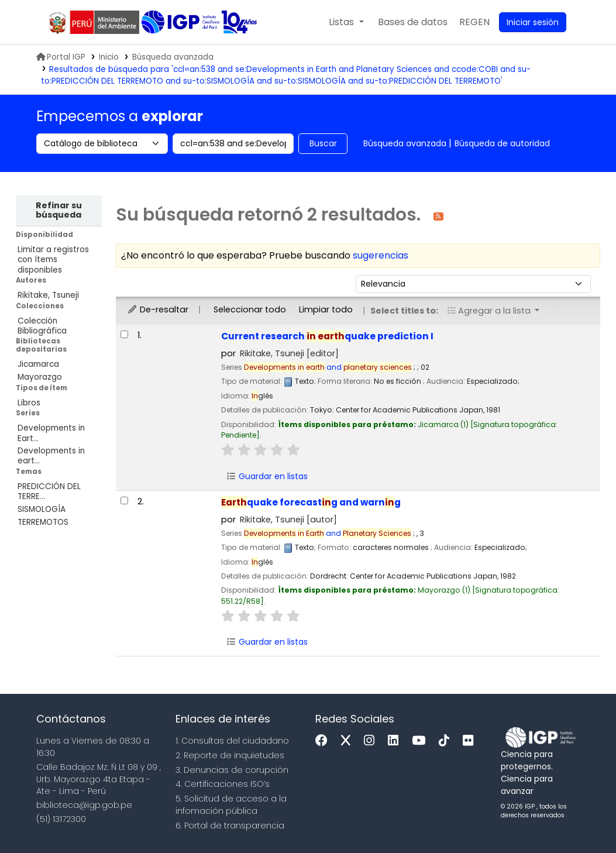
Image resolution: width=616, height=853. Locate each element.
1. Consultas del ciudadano (232, 741)
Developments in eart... (51, 456)
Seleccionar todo (250, 309)
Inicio (109, 57)
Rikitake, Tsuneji (48, 295)
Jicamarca (38, 364)
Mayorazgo (40, 377)
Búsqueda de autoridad (502, 143)
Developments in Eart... (51, 433)
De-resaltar (158, 309)
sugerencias (381, 255)
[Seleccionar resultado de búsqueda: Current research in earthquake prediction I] (124, 334)
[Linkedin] (396, 741)
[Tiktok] (447, 741)
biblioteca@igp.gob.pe (84, 805)
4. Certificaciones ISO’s (223, 784)
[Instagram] (372, 741)
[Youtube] (421, 741)
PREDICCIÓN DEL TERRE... (49, 491)
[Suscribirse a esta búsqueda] (438, 216)
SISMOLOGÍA (42, 509)
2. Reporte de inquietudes (230, 755)
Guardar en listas (267, 476)
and (328, 367)
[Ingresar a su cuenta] (533, 22)
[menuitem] (474, 22)
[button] (346, 22)
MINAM (94, 22)
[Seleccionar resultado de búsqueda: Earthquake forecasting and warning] (124, 501)
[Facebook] (324, 741)
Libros (29, 403)
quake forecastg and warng (311, 502)
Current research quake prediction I (327, 336)
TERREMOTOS (43, 522)
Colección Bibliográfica (42, 326)
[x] (349, 741)
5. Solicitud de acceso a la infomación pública (231, 805)
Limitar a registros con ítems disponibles (53, 259)
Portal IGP (61, 57)
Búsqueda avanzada (173, 57)
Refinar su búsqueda (59, 210)
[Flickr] (471, 741)
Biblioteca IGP (182, 22)
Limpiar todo (326, 309)
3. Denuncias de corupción (232, 770)
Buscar (323, 143)
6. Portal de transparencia (230, 826)
